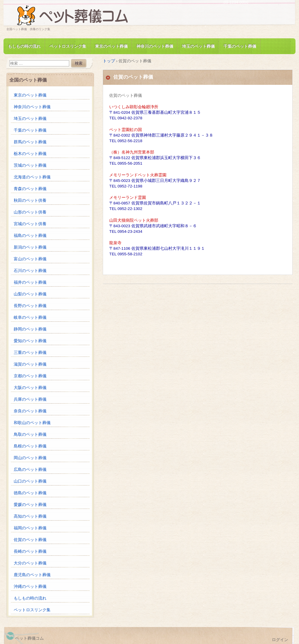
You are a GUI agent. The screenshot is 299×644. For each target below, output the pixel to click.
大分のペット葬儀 (30, 563)
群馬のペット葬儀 (30, 142)
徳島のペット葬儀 (30, 493)
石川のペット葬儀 (30, 271)
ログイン (280, 640)
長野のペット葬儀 (30, 306)
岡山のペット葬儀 (30, 458)
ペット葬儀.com (74, 16)
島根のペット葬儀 (30, 446)
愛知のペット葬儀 (30, 341)
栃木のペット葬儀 (30, 154)
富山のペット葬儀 (30, 259)
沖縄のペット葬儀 (30, 587)
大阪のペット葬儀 (30, 388)
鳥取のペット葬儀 (30, 434)
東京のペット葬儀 (111, 46)
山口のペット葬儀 (30, 481)
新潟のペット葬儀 (30, 247)
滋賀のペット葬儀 (30, 364)
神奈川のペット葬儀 (155, 46)
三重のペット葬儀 (30, 353)
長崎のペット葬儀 (30, 551)
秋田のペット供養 (30, 200)
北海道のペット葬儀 (32, 177)
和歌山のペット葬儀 (32, 423)
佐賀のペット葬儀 (30, 540)
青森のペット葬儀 (30, 189)
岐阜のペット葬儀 (30, 317)
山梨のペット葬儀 (30, 294)
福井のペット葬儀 (30, 282)
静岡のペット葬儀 (30, 329)
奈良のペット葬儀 (30, 411)
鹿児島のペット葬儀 (32, 575)
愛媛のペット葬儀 (30, 505)
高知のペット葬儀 (30, 516)
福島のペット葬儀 (30, 236)
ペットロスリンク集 (68, 46)
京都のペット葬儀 (30, 376)
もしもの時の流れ (24, 46)
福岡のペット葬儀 (30, 528)
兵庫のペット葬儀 (30, 399)
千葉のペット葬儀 (240, 46)
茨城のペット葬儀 (30, 165)
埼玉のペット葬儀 (198, 46)
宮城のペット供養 (30, 224)
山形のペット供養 (30, 212)
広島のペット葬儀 (30, 470)
